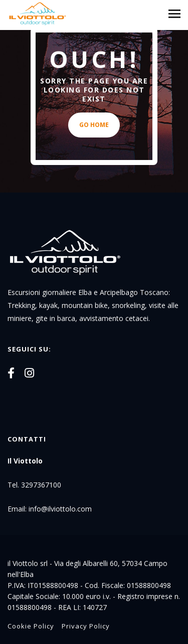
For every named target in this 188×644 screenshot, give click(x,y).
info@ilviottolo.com (60, 509)
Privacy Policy (86, 626)
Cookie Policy (31, 626)
